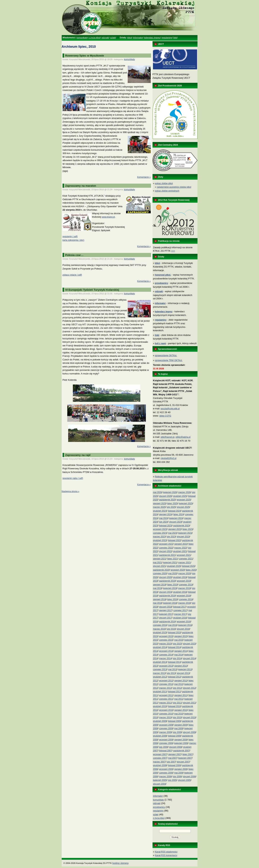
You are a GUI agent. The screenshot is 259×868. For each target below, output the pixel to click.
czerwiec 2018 (186, 599)
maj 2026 (157, 492)
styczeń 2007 (183, 762)
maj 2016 (172, 625)
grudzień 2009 (160, 721)
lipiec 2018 (172, 599)
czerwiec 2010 (166, 714)
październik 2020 (161, 570)
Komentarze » (144, 177)
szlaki (113, 38)
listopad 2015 (174, 633)
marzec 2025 (159, 507)
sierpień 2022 (181, 544)
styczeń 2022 (165, 551)
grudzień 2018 (180, 592)
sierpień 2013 (181, 666)
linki (175, 38)
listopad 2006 (174, 765)
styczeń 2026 (165, 496)
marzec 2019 (184, 588)
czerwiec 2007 (160, 758)
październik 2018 (167, 596)
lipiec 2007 (188, 754)
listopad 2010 (174, 706)
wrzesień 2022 (166, 544)
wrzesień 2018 (184, 596)
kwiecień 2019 (170, 588)
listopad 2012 (174, 677)
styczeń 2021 (159, 566)
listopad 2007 (165, 751)
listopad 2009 (174, 721)
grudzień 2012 (160, 677)
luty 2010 (177, 718)
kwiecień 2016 (185, 625)
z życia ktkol (95, 38)
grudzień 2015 (160, 633)
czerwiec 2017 (180, 610)
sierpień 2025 (160, 503)
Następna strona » (71, 491)
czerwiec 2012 (166, 684)
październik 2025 (167, 500)
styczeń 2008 (175, 747)
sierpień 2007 (175, 754)
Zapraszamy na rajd (78, 455)
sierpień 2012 (181, 681)
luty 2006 (177, 777)
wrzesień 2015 (166, 636)
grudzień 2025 (180, 496)
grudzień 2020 (174, 566)
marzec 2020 (184, 574)
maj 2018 (157, 603)
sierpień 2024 (165, 514)
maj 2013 (172, 669)
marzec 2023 (159, 537)
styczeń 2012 (189, 688)
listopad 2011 (174, 692)
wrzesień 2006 (166, 769)
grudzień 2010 (160, 706)
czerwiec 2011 (166, 699)
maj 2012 (179, 684)
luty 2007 (171, 762)
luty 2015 (177, 644)
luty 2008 (163, 747)
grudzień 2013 (160, 662)
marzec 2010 (165, 718)
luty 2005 (172, 780)
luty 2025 (171, 507)
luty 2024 (163, 522)
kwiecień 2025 (186, 503)
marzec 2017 (180, 614)
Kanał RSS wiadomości (166, 852)
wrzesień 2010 (166, 710)
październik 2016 (167, 622)
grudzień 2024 (160, 511)
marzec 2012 (165, 688)
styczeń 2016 (183, 629)
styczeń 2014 (189, 658)
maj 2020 (172, 574)
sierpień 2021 (160, 559)
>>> (173, 251)
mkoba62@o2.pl (169, 458)
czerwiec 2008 (166, 743)
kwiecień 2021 (170, 563)
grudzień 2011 (160, 692)
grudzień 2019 (180, 577)
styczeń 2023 (183, 537)
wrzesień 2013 (166, 666)
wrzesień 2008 (166, 740)
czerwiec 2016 (160, 625)
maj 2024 (163, 518)
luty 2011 (177, 703)
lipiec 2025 (172, 503)
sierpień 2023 (175, 529)
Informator (138, 38)
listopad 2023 (165, 526)
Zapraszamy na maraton (81, 186)
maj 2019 (157, 588)
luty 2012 (177, 688)
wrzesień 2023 (160, 529)
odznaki (105, 38)
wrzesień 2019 (184, 581)
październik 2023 (181, 526)
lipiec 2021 (172, 559)
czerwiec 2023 (160, 533)
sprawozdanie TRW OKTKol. (169, 360)
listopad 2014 (174, 647)
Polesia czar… (74, 255)
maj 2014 (179, 655)
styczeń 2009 (189, 732)
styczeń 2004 (159, 784)
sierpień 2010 (181, 710)
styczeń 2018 (165, 607)
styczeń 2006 (189, 777)
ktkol (130, 38)
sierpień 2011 (181, 695)
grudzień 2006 (160, 765)
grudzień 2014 (160, 647)
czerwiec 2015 (166, 640)
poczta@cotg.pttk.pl (170, 409)
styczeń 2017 (165, 618)
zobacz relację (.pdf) (72, 275)
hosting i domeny (120, 863)
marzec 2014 (165, 658)
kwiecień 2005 (160, 780)
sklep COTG (165, 416)
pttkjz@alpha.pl (183, 437)
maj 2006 (179, 773)
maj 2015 (179, 640)
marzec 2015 (165, 644)
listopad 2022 (174, 540)
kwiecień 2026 (170, 492)
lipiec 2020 (191, 570)
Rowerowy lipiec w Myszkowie (85, 56)
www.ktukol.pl (108, 217)
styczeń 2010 (189, 718)
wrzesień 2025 (184, 500)
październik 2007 (181, 751)
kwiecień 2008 (181, 743)
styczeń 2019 (165, 592)
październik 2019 (167, 581)
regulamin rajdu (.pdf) (73, 478)
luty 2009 (177, 732)
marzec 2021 (184, 563)
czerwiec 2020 (160, 574)
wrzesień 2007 (160, 754)
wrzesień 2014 (166, 651)
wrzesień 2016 (184, 622)
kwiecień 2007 (185, 758)
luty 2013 (171, 673)
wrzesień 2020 (177, 570)
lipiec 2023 (188, 529)
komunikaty (82, 38)
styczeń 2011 (189, 703)
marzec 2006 (165, 777)
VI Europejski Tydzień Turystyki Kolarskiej (92, 290)
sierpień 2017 (165, 610)
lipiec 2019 (172, 585)
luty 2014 (177, 658)
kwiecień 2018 (170, 603)
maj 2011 (179, 699)
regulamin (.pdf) (70, 237)
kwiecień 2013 (185, 669)
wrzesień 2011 (166, 695)
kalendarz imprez (152, 38)
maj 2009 (179, 728)
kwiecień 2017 (166, 614)
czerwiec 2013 (160, 669)
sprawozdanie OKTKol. (166, 356)
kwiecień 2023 (185, 533)
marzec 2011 (165, 703)
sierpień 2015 (181, 636)
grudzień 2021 (180, 551)
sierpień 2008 (181, 740)
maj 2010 (179, 714)
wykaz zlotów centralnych (167, 191)
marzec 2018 (184, 603)
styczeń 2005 (184, 780)
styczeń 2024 (175, 522)
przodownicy (159, 807)
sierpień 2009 (181, 725)
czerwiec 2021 (186, 559)
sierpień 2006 (181, 769)
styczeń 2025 (183, 507)
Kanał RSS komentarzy (166, 855)
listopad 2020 (188, 566)
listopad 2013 (174, 662)
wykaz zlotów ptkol (164, 183)
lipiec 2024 (179, 514)
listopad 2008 (174, 736)
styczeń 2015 (189, 644)
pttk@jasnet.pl (167, 437)
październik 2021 (167, 555)
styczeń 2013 (183, 673)
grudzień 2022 (160, 540)
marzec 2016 (159, 629)
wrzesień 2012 (166, 681)
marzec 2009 (165, 732)
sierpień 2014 (181, 651)
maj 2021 (157, 563)
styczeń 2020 (165, 577)
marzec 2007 (159, 762)
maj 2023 (172, 533)
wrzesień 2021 (184, 555)
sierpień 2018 (160, 599)
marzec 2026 (184, 492)
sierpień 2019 (160, 585)
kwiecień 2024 (176, 518)
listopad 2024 (174, 511)
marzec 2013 (159, 673)
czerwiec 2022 (166, 548)
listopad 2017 (179, 607)
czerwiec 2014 (166, 655)
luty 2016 (171, 629)
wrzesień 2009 (166, 725)
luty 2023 (171, 537)
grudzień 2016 (180, 618)
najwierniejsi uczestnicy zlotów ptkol (174, 187)
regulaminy (167, 38)
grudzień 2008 (160, 736)
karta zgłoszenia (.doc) (73, 240)
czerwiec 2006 (166, 773)
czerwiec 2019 (186, 585)
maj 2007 (172, 758)
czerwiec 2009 (166, 728)
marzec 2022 (180, 548)
